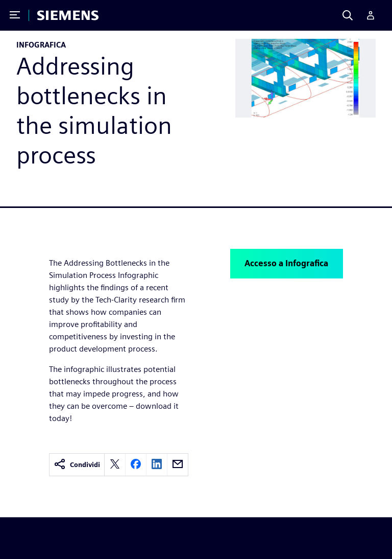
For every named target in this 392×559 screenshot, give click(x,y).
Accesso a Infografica (286, 263)
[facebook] (136, 465)
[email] (178, 465)
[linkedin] (157, 465)
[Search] (348, 15)
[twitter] (115, 465)
